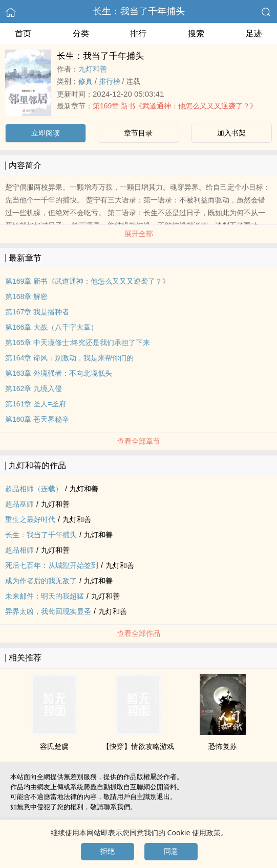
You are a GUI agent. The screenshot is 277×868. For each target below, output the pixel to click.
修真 (86, 81)
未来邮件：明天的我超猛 (45, 596)
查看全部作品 (139, 633)
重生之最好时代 (30, 519)
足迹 (254, 33)
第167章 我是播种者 (37, 312)
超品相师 (19, 550)
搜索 (196, 33)
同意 (171, 851)
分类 (81, 33)
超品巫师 (19, 504)
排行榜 (110, 81)
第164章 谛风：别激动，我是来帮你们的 (69, 358)
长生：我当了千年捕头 (139, 11)
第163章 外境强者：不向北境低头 (59, 373)
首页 (23, 33)
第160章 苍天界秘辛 (37, 419)
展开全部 (139, 234)
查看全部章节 (139, 441)
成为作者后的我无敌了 (41, 581)
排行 (138, 33)
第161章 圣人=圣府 (36, 404)
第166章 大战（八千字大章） (51, 327)
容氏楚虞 (54, 746)
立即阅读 (46, 133)
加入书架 (231, 133)
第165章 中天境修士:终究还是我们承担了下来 (78, 342)
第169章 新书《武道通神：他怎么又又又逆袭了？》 (175, 106)
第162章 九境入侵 (34, 389)
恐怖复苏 (223, 746)
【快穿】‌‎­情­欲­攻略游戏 (138, 746)
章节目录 (138, 133)
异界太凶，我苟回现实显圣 (48, 611)
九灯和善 (93, 69)
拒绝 (108, 851)
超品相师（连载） (34, 489)
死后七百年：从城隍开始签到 (52, 565)
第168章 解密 (26, 296)
